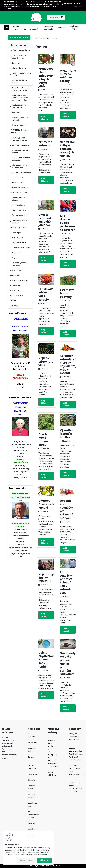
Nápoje (15, 258)
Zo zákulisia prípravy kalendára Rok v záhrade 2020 (67, 583)
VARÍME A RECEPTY (18, 228)
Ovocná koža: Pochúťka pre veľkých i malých (67, 509)
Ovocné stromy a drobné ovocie (19, 57)
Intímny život (17, 178)
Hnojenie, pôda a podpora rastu (19, 106)
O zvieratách (17, 295)
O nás (24, 28)
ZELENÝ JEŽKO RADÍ (74, 28)
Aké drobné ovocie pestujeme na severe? (67, 223)
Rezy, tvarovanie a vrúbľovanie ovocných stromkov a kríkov (21, 98)
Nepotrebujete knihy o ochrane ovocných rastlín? (70, 149)
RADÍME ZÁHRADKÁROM (20, 51)
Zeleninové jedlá (19, 243)
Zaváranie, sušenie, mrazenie (20, 119)
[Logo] (19, 17)
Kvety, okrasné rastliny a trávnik (21, 74)
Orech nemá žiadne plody (43, 439)
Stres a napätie (19, 183)
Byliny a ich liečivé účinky (20, 82)
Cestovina (16, 253)
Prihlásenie (68, 4)
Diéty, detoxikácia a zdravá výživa (20, 166)
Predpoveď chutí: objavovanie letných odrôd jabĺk (47, 77)
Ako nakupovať (33, 28)
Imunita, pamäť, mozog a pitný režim (21, 139)
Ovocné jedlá (18, 270)
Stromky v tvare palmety (67, 293)
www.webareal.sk (52, 866)
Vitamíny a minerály (20, 145)
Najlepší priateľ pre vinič (46, 361)
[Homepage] (7, 28)
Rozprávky (16, 290)
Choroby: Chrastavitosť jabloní (48, 504)
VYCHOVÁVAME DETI (18, 193)
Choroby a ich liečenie (21, 173)
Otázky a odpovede (20, 125)
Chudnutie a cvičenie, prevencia (21, 159)
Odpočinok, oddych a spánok (21, 151)
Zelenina (16, 63)
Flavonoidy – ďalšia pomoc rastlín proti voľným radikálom (68, 664)
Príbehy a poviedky (20, 280)
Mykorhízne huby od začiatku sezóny (68, 76)
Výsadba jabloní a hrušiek (66, 434)
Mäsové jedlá (18, 238)
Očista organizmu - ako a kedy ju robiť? (46, 660)
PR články (14, 306)
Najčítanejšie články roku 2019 (48, 578)
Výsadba (16, 112)
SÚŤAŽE (13, 300)
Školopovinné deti (20, 215)
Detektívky (17, 285)
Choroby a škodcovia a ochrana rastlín (21, 89)
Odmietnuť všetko (27, 860)
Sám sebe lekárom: (20, 188)
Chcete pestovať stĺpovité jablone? (45, 220)
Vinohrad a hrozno (20, 68)
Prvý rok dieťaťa (19, 205)
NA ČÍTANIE (14, 275)
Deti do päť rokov (19, 210)
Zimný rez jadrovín (45, 144)
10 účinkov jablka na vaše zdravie (46, 294)
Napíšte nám (16, 28)
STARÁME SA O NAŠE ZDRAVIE (18, 131)
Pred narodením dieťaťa (19, 199)
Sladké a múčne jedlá (21, 248)
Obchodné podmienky (48, 28)
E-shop (19, 37)
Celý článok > (46, 118)
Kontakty (62, 28)
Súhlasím (45, 860)
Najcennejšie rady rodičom (19, 221)
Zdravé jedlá (17, 233)
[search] (53, 17)
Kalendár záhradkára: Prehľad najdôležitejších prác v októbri (71, 364)
